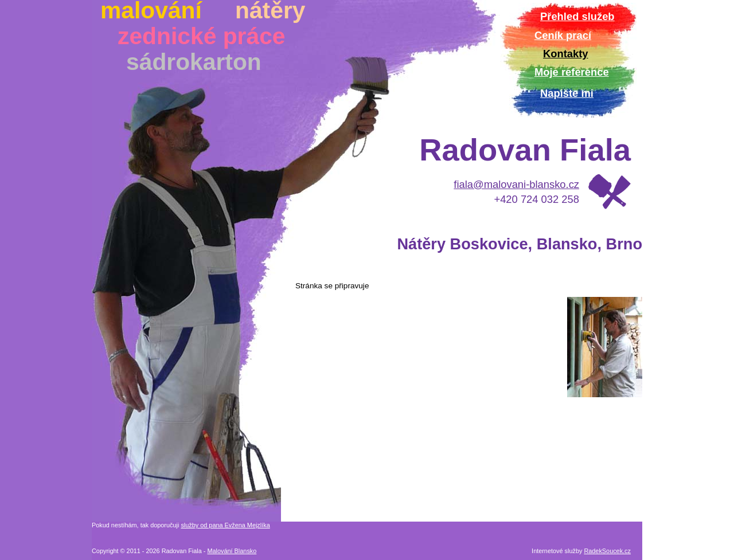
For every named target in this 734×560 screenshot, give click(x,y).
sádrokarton (194, 62)
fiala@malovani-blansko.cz (516, 184)
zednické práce (202, 36)
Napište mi (567, 93)
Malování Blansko (232, 551)
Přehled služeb (577, 16)
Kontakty (566, 54)
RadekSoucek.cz (607, 551)
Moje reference (572, 72)
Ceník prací (563, 35)
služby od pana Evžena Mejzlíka (225, 525)
